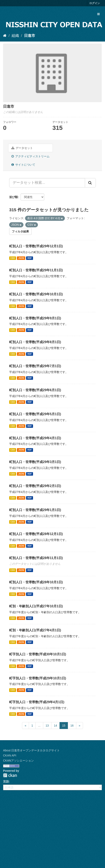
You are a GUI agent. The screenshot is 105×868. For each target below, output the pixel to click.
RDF (30, 258)
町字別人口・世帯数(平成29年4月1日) (37, 702)
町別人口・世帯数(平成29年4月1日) (35, 438)
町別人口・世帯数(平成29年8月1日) (35, 342)
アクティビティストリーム (30, 156)
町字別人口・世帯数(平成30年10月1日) (38, 654)
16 (72, 726)
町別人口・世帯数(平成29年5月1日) (35, 414)
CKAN (10, 775)
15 (64, 726)
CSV (13, 258)
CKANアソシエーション (18, 761)
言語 (6, 782)
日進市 (30, 36)
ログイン (95, 3)
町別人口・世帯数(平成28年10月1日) (36, 582)
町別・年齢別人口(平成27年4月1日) (35, 630)
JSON (21, 258)
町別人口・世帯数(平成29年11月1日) (36, 270)
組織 (15, 36)
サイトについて (23, 165)
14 (55, 726)
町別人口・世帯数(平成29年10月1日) (36, 294)
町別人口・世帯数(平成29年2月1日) (35, 486)
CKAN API (10, 755)
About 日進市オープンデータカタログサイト (31, 750)
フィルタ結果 (20, 231)
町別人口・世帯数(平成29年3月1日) (35, 462)
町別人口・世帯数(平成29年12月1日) (36, 246)
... (39, 726)
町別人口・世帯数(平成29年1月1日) (35, 510)
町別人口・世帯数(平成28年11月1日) (36, 558)
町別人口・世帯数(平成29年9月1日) (35, 318)
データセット (22, 148)
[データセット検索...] (47, 183)
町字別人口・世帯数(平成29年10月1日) (38, 678)
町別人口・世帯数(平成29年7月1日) (35, 366)
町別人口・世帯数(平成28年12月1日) (36, 534)
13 (47, 726)
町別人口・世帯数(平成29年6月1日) (35, 390)
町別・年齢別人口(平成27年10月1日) (36, 606)
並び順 (13, 197)
